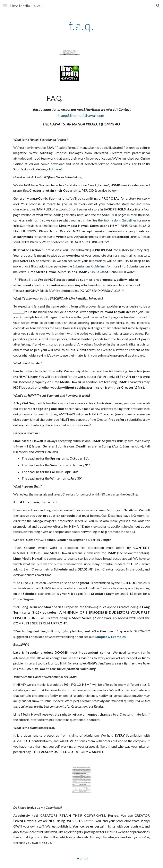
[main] (81, 26)
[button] (5, 6)
